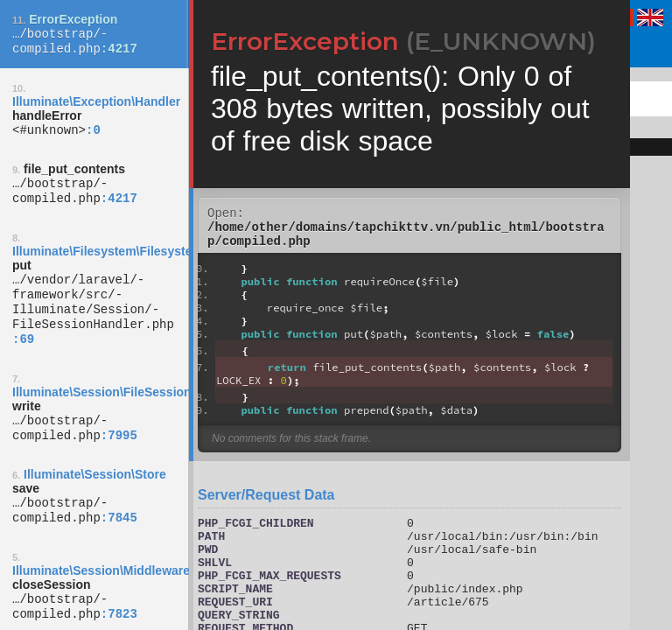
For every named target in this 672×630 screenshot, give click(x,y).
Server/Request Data (266, 503)
